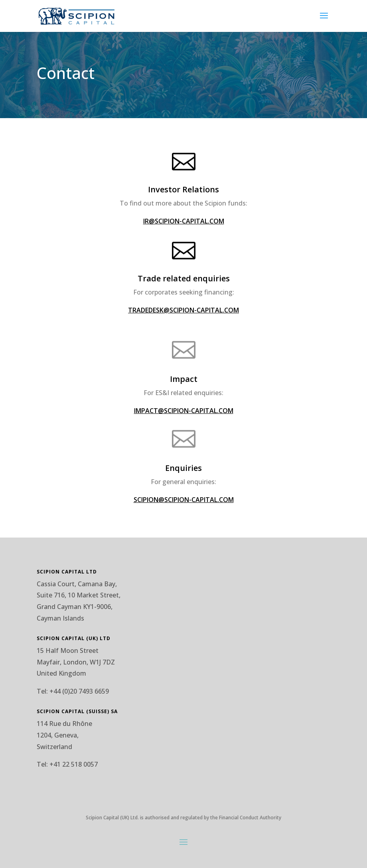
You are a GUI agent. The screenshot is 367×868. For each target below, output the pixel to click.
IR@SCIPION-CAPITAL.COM (184, 221)
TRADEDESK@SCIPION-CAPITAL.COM (183, 310)
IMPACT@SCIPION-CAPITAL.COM (184, 411)
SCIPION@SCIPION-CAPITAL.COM (184, 500)
